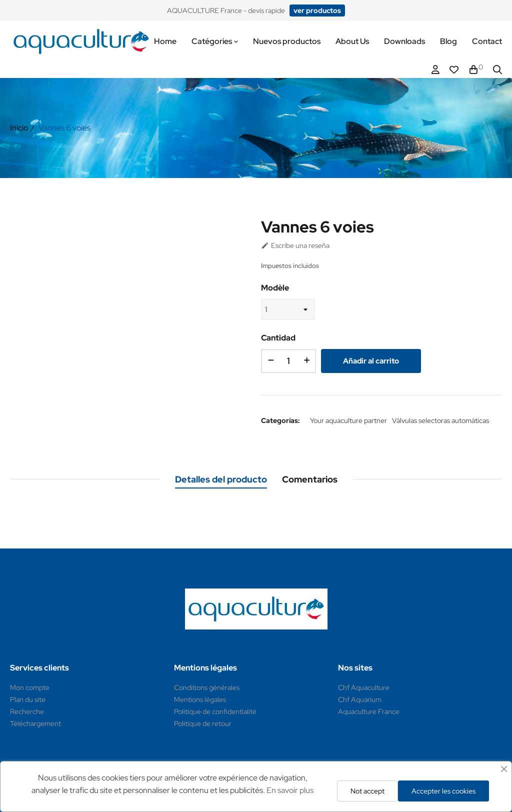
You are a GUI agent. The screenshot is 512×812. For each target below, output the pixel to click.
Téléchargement (35, 723)
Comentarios (310, 479)
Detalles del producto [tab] (221, 479)
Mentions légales (200, 699)
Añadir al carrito (371, 361)
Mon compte (30, 687)
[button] (317, 10)
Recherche (27, 711)
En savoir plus (290, 790)
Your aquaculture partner (348, 420)
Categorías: (280, 420)
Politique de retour (203, 723)
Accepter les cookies (443, 791)
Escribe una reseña (295, 245)
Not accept (367, 791)
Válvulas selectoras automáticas (440, 420)
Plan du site (28, 699)
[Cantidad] (288, 361)
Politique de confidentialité (215, 711)
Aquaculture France (369, 711)
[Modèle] (288, 309)
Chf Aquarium (360, 699)
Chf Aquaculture (364, 687)
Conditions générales (207, 687)
